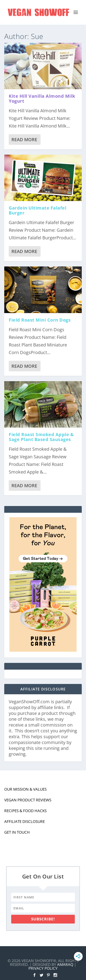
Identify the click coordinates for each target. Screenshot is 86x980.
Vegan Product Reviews (28, 800)
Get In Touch (17, 832)
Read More (24, 140)
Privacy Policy (43, 968)
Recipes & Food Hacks (25, 811)
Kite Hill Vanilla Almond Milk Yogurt (42, 98)
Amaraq (65, 964)
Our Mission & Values (25, 789)
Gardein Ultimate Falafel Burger (38, 210)
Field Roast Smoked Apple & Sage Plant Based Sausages (41, 437)
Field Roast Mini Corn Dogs (40, 320)
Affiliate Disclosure (25, 821)
